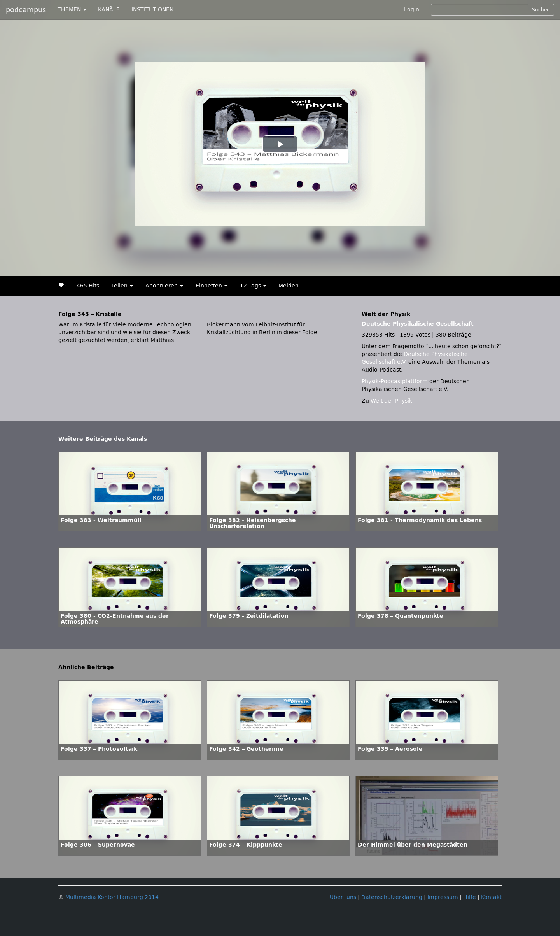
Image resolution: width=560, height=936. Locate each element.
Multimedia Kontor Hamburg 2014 (112, 897)
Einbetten (212, 286)
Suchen (541, 10)
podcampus (26, 10)
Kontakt (491, 897)
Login (412, 10)
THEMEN (72, 10)
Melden (289, 286)
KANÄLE (109, 10)
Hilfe (470, 897)
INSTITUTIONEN (152, 10)
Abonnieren (164, 286)
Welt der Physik (391, 401)
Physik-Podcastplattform (395, 381)
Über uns (343, 897)
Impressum (443, 897)
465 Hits (88, 286)
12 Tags (253, 286)
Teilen (122, 286)
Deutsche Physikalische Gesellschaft (418, 324)
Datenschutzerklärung (392, 897)
